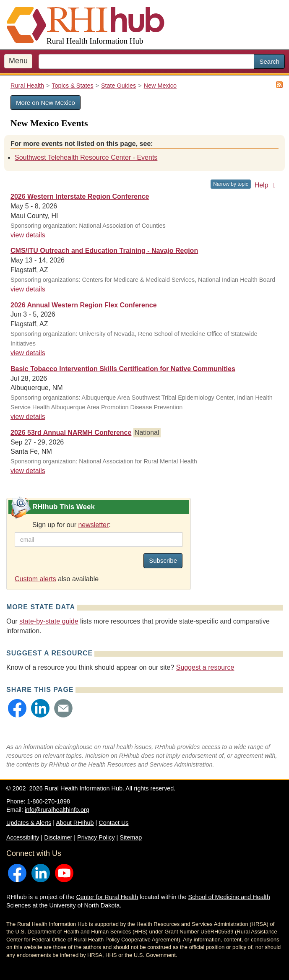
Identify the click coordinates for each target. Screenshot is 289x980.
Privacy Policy (96, 837)
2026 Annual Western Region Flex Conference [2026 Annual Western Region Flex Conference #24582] (84, 305)
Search (269, 61)
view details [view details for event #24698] (28, 471)
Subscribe (163, 560)
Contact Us (113, 823)
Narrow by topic (230, 184)
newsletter (93, 525)
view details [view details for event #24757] (28, 235)
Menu (18, 61)
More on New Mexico (46, 103)
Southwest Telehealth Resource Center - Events (86, 157)
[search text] (146, 61)
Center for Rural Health (107, 897)
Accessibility (23, 837)
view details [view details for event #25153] (28, 417)
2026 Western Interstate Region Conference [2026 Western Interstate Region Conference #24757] (80, 196)
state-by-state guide (49, 621)
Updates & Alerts (29, 823)
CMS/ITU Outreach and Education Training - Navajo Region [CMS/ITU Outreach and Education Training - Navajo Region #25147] (104, 251)
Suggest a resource (205, 667)
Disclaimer (58, 837)
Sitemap (131, 837)
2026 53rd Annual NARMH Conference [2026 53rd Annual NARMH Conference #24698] (71, 433)
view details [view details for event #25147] (28, 289)
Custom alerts (35, 579)
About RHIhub (75, 823)
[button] (17, 708)
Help (267, 185)
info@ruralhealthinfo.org (57, 810)
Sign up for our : (72, 525)
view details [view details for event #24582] (28, 353)
